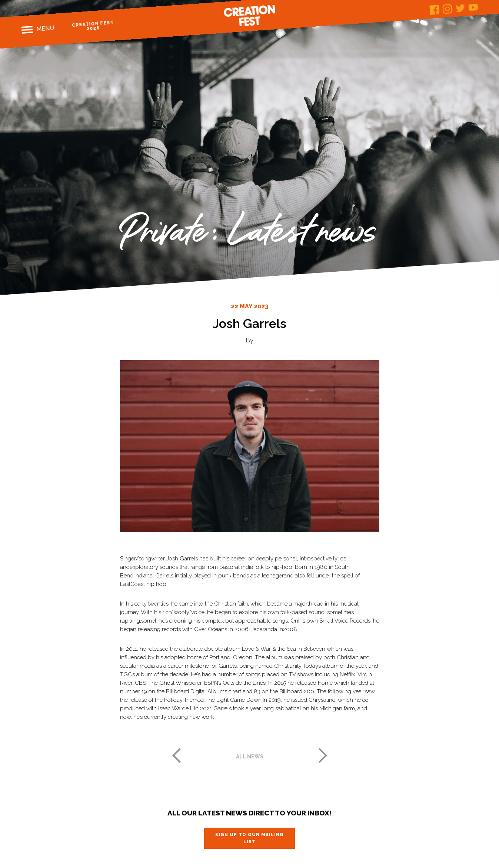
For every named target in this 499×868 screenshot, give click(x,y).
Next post (323, 755)
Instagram (447, 9)
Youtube (473, 7)
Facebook (434, 10)
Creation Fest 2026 (93, 26)
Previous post (176, 755)
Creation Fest (250, 16)
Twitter (460, 8)
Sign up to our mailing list (249, 838)
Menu (45, 29)
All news (250, 757)
